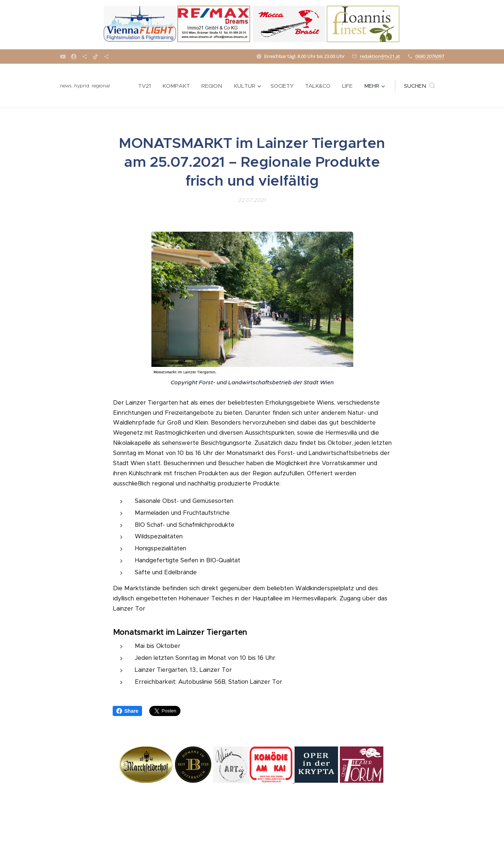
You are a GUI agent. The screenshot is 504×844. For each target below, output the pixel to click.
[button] (420, 86)
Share (127, 711)
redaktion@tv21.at (380, 56)
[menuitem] (146, 86)
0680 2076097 (430, 56)
